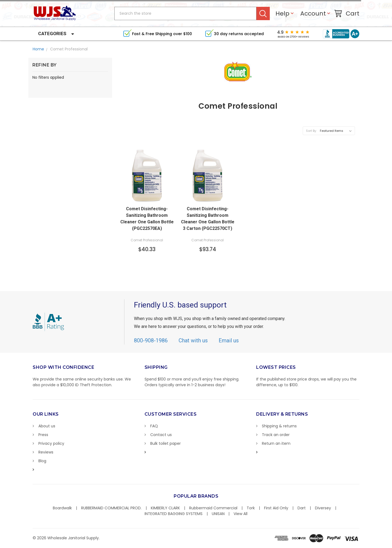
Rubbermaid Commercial (213, 508)
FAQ (154, 426)
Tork (251, 508)
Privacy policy (51, 443)
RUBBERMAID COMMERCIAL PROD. (111, 508)
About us (47, 426)
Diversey (323, 508)
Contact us (161, 435)
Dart (302, 508)
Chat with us (193, 340)
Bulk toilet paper (166, 443)
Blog (42, 461)
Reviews (46, 452)
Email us (229, 340)
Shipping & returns (279, 426)
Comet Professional (69, 49)
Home (38, 49)
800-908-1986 (151, 340)
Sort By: (311, 131)
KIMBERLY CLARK (165, 508)
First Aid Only (276, 508)
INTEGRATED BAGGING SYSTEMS (174, 514)
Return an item (276, 443)
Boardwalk (62, 508)
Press (43, 435)
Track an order (276, 435)
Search (263, 13)
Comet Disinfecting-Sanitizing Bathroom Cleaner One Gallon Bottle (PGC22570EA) (147, 219)
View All (241, 514)
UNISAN (218, 514)
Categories (52, 34)
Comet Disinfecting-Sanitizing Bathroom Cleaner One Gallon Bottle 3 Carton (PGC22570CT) (208, 219)
